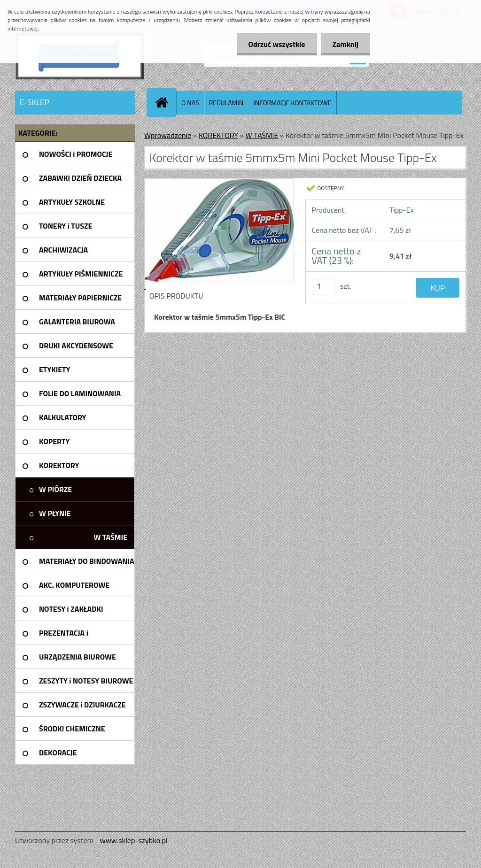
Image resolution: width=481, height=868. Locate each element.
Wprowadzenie (168, 135)
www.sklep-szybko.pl (133, 840)
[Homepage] (165, 102)
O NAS (190, 103)
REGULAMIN (226, 103)
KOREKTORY (218, 135)
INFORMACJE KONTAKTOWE (292, 103)
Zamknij (345, 44)
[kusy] (324, 286)
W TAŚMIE (262, 135)
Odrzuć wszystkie (277, 44)
